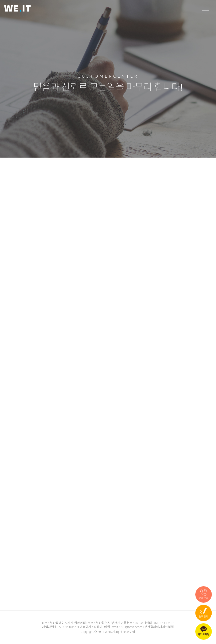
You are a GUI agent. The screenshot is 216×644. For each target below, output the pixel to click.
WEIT (17, 9)
